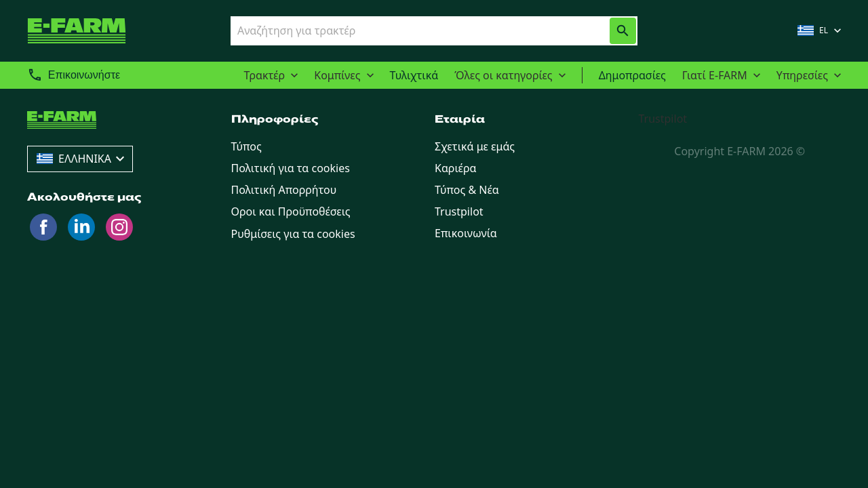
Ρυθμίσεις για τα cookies (293, 234)
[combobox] (409, 30)
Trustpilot (663, 119)
